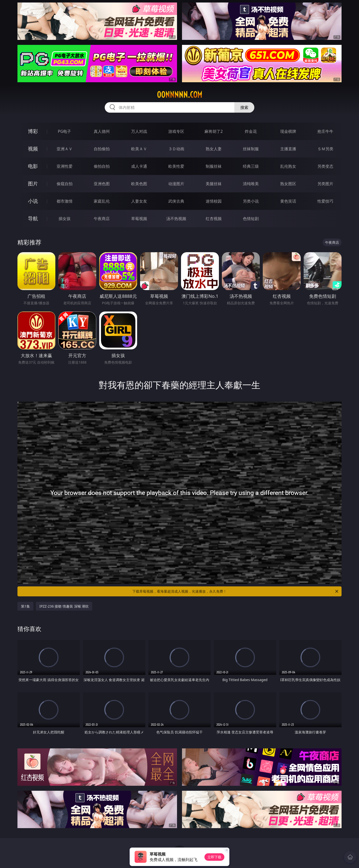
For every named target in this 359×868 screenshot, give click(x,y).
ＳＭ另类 (325, 149)
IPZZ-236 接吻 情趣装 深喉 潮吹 (64, 606)
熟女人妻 (214, 149)
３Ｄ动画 (176, 149)
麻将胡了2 (214, 131)
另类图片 (325, 184)
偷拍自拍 (102, 166)
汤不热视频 (176, 219)
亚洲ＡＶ (65, 149)
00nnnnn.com (179, 95)
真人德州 (102, 131)
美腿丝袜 (214, 184)
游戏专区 (176, 131)
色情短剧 (251, 219)
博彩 (33, 131)
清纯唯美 (251, 184)
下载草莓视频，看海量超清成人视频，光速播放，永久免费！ (236, 591)
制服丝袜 (214, 166)
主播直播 (288, 149)
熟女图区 (288, 184)
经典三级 (251, 166)
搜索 (244, 107)
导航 (33, 218)
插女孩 (65, 219)
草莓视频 (139, 219)
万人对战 (139, 131)
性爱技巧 (325, 201)
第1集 (25, 606)
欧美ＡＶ (139, 149)
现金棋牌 (288, 131)
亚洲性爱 (65, 166)
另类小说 (251, 201)
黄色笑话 (288, 201)
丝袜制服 (251, 149)
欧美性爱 (176, 166)
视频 (33, 149)
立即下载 (214, 857)
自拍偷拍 (102, 149)
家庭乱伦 (102, 201)
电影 (33, 166)
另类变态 (325, 166)
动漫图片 (176, 184)
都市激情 (65, 201)
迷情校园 (214, 201)
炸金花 (251, 131)
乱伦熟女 (288, 166)
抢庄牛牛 (325, 131)
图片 (33, 184)
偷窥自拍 (65, 184)
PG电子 (64, 131)
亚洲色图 (102, 184)
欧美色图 (139, 184)
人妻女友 (139, 201)
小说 (33, 201)
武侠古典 (176, 201)
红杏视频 (214, 219)
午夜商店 (102, 219)
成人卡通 (139, 166)
